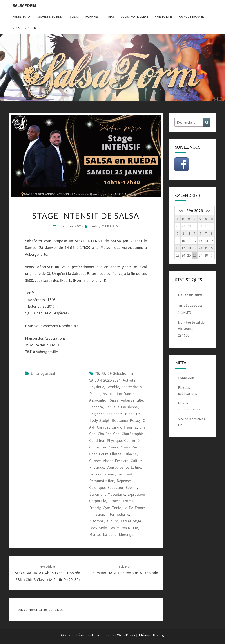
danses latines (102, 474)
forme (128, 501)
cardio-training (124, 427)
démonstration (102, 481)
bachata (96, 407)
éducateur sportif (122, 487)
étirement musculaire (107, 494)
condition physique (105, 440)
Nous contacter (24, 28)
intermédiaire (118, 514)
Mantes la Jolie (103, 534)
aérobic (113, 387)
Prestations (164, 16)
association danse (118, 394)
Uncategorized (43, 373)
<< (181, 211)
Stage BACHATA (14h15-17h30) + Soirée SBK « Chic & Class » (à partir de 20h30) (47, 573)
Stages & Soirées (51, 16)
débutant (125, 474)
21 (206, 248)
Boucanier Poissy (126, 420)
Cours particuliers (134, 16)
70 (97, 373)
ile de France (134, 508)
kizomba (96, 521)
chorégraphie (133, 434)
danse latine (130, 467)
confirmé (132, 440)
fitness (114, 501)
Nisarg (159, 635)
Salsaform (24, 5)
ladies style (131, 521)
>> (208, 211)
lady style (98, 528)
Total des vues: (190, 305)
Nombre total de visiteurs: (191, 325)
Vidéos (74, 16)
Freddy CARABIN (104, 226)
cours (113, 447)
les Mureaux (120, 528)
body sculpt (99, 420)
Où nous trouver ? (192, 16)
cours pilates (110, 454)
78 (103, 373)
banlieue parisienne (122, 407)
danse (112, 467)
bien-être (133, 414)
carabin (103, 427)
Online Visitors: (190, 295)
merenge (126, 534)
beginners (114, 414)
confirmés (98, 447)
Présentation (22, 16)
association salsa (104, 400)
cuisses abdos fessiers (109, 461)
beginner (96, 414)
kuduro (112, 521)
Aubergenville (132, 400)
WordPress (126, 635)
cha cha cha (109, 434)
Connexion (186, 378)
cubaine (130, 454)
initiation (97, 514)
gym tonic (112, 508)
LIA (136, 528)
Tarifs (110, 16)
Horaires (92, 16)
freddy (95, 508)
